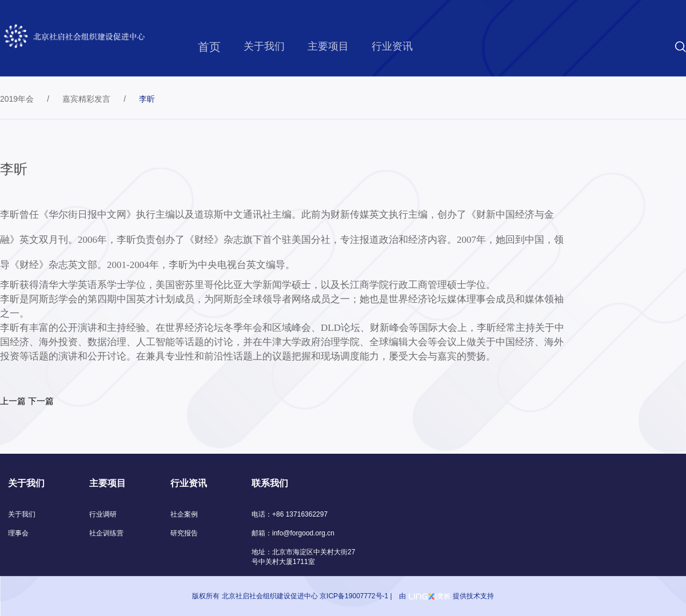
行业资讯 (392, 46)
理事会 (18, 533)
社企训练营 (106, 533)
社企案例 (184, 514)
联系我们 (270, 483)
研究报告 (184, 533)
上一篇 (13, 401)
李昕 (147, 99)
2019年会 (17, 99)
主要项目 (328, 46)
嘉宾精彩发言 (86, 99)
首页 (209, 47)
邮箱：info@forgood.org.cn (293, 533)
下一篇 (41, 401)
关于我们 (264, 46)
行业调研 (103, 514)
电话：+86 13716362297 (290, 514)
